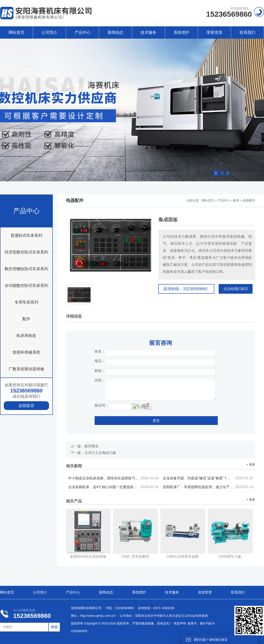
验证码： (102, 405)
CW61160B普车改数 (183, 557)
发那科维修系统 (26, 352)
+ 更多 (251, 464)
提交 (156, 420)
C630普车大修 (230, 557)
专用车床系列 (26, 302)
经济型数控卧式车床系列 (26, 252)
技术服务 (148, 32)
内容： (100, 380)
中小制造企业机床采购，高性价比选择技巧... (113, 478)
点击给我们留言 (236, 289)
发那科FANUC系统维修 (88, 557)
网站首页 (16, 32)
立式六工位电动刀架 (100, 453)
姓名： (100, 351)
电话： (100, 361)
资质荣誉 (205, 592)
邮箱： (100, 371)
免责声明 (180, 623)
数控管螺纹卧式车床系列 (26, 269)
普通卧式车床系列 (26, 236)
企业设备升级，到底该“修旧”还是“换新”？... (208, 478)
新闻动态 (115, 32)
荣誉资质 (214, 32)
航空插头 (92, 446)
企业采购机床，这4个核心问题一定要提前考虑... (113, 487)
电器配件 (249, 200)
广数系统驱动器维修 (26, 369)
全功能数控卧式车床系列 (26, 286)
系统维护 (181, 32)
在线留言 (26, 406)
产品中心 (82, 32)
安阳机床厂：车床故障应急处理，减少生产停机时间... (208, 487)
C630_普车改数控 (135, 557)
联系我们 (247, 32)
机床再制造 (26, 336)
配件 (26, 319)
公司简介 (49, 32)
